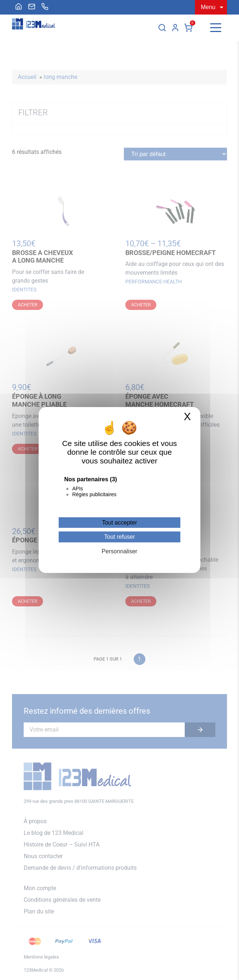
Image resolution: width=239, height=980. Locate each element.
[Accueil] (19, 7)
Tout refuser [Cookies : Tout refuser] (119, 537)
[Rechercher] (162, 28)
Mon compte (175, 28)
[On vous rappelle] (45, 7)
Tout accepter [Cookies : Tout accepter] (119, 523)
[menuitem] (19, 7)
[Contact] (32, 7)
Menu (208, 7)
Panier (188, 28)
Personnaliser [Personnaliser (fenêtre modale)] (119, 551)
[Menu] (216, 28)
